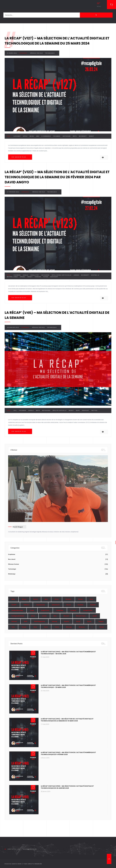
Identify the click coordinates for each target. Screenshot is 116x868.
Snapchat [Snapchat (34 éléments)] (67, 621)
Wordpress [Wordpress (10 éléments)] (82, 627)
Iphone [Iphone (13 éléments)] (33, 616)
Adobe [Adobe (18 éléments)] (13, 599)
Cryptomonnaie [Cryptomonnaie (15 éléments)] (41, 605)
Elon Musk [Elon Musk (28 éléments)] (80, 605)
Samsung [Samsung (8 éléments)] (54, 621)
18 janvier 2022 (13, 327)
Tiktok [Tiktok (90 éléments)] (35, 627)
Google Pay (35, 275)
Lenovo (76, 275)
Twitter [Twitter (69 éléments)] (57, 627)
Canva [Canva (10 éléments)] (91, 599)
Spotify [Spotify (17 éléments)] (89, 621)
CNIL (15, 410)
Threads (38, 277)
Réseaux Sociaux (37, 53)
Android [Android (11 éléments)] (36, 599)
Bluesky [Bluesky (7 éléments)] (80, 599)
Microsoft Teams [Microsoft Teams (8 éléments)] (81, 616)
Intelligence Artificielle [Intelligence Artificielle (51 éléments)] (18, 616)
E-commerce (46, 136)
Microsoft (83, 136)
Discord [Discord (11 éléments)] (69, 605)
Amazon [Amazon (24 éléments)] (24, 599)
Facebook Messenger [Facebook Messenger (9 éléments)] (17, 610)
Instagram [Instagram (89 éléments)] (73, 610)
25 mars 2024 (12, 53)
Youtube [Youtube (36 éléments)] (102, 627)
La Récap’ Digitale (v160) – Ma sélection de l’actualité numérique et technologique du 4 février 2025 (68, 753)
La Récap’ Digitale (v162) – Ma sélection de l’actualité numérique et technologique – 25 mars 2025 (68, 686)
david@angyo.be (30, 849)
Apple (25, 136)
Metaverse (46, 410)
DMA (38, 136)
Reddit (92, 136)
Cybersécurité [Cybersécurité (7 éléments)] (56, 605)
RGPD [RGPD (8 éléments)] (26, 621)
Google (26, 275)
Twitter (94, 410)
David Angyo (18, 527)
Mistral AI (95, 275)
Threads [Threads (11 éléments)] (24, 627)
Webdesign (12, 574)
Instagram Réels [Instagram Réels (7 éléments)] (88, 610)
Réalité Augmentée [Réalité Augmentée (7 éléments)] (40, 621)
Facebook (57, 136)
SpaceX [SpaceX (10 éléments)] (78, 621)
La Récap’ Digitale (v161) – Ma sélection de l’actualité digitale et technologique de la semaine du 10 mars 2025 (67, 720)
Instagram (67, 136)
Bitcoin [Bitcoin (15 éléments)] (57, 599)
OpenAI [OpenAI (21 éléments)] (95, 616)
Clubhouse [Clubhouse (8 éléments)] (26, 605)
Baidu (32, 136)
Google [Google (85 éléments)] (32, 610)
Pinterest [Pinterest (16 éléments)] (14, 621)
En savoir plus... (20, 157)
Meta (75, 136)
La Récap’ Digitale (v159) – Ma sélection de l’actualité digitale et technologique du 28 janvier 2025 (67, 787)
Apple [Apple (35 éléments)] (46, 599)
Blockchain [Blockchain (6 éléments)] (68, 599)
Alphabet (17, 136)
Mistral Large (12, 277)
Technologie (50, 53)
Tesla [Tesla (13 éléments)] (13, 627)
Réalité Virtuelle (60, 410)
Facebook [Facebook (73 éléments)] (93, 605)
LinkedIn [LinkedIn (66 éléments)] (44, 616)
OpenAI (23, 277)
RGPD (78, 410)
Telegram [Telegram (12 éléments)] (101, 621)
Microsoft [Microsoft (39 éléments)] (66, 616)
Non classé (12, 559)
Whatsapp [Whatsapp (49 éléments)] (69, 627)
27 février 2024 (13, 192)
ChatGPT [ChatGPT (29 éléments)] (14, 605)
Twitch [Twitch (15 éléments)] (46, 627)
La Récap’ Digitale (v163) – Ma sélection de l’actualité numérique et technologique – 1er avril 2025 (68, 653)
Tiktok (46, 277)
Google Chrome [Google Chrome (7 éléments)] (45, 610)
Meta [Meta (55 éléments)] (55, 616)
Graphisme (12, 554)
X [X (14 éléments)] (92, 627)
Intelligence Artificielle (61, 275)
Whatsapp (54, 277)
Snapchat (85, 410)
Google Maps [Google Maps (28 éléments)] (60, 610)
